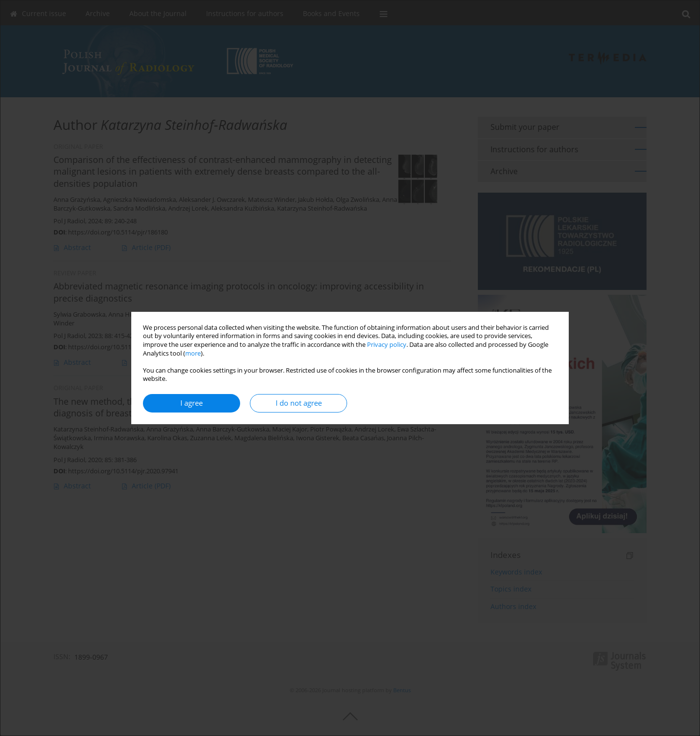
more (193, 353)
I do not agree (299, 403)
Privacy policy (387, 345)
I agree (192, 403)
